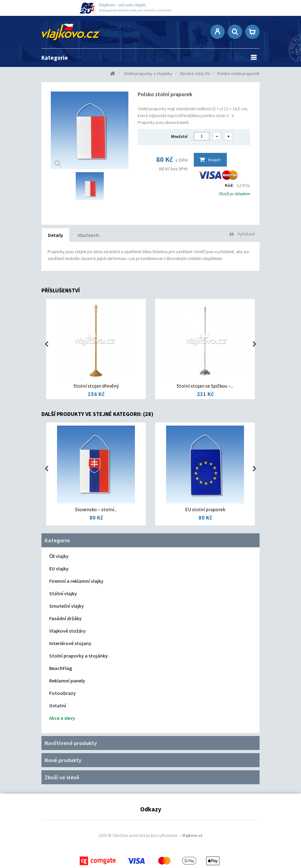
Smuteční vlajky (67, 606)
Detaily (55, 235)
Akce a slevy (62, 718)
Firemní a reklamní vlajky (76, 581)
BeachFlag (61, 668)
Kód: (229, 185)
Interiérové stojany (70, 643)
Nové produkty (63, 760)
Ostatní (58, 705)
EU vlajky (59, 568)
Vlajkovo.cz (192, 835)
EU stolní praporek (205, 509)
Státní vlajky (63, 593)
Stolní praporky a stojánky (79, 656)
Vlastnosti (88, 235)
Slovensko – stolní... (96, 509)
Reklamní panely (67, 681)
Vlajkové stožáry (67, 631)
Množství (179, 137)
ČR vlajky (59, 556)
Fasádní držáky (65, 618)
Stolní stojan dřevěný (96, 386)
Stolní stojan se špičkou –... (205, 386)
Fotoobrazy (62, 693)
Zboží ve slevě (62, 777)
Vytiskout (246, 234)
